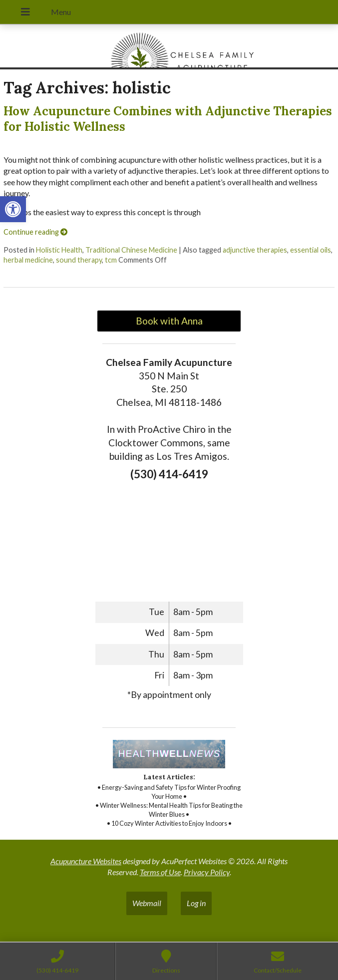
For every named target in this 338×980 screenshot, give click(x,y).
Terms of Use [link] (160, 872)
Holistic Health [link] (59, 250)
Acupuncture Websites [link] (86, 861)
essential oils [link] (311, 250)
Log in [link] (196, 903)
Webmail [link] (147, 903)
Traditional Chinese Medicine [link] (131, 250)
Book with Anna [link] (169, 321)
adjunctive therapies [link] (255, 250)
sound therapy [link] (79, 260)
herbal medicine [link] (28, 260)
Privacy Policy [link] (207, 872)
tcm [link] (111, 260)
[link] (13, 209)
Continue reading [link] (35, 232)
